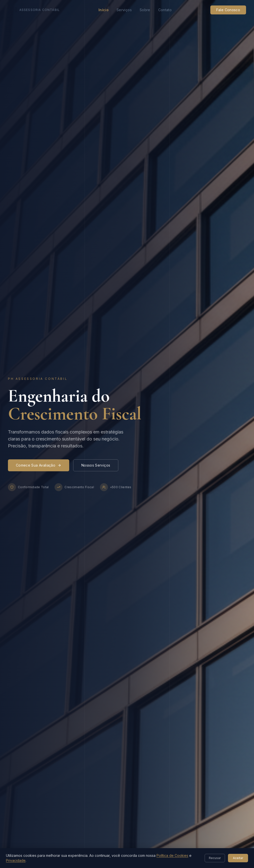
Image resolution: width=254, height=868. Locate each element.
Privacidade (16, 860)
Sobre (145, 10)
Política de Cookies (172, 855)
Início (104, 10)
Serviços (124, 10)
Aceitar (238, 858)
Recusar (215, 858)
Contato (165, 10)
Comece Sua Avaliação (39, 465)
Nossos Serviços (96, 465)
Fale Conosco (228, 10)
